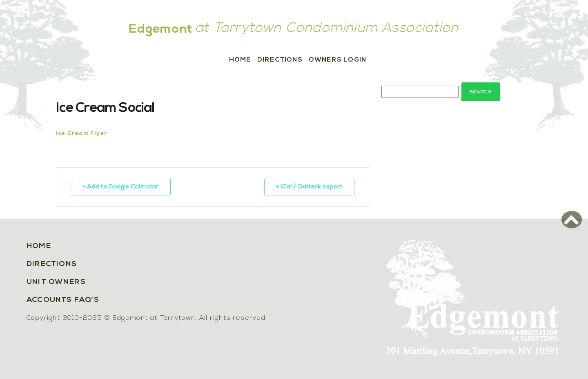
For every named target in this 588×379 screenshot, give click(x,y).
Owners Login (337, 60)
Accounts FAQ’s (63, 300)
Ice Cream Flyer (82, 134)
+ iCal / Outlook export (309, 187)
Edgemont (161, 30)
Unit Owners (56, 282)
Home (240, 60)
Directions (280, 60)
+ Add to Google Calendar (121, 187)
